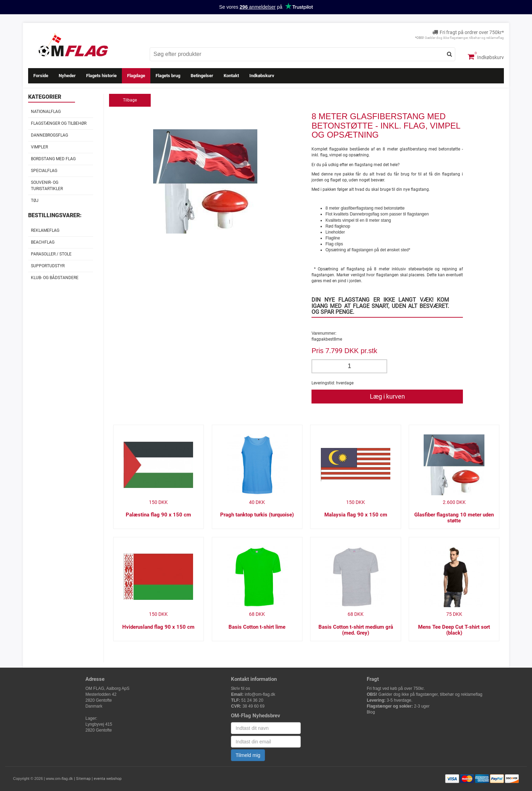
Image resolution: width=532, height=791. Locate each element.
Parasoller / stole (51, 254)
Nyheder (67, 76)
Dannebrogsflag (49, 135)
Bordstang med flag (53, 159)
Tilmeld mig (248, 755)
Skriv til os (240, 688)
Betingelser (202, 76)
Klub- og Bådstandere (55, 278)
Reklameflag (45, 230)
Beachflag (43, 242)
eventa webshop (108, 779)
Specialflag (44, 171)
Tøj (35, 201)
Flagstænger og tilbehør (59, 123)
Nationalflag (46, 112)
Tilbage (130, 100)
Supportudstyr (48, 266)
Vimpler (39, 147)
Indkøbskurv (486, 57)
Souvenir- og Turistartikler (47, 185)
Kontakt (231, 76)
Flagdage (136, 76)
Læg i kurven (387, 396)
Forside (41, 76)
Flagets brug (168, 76)
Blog (371, 712)
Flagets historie (101, 76)
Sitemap (83, 779)
